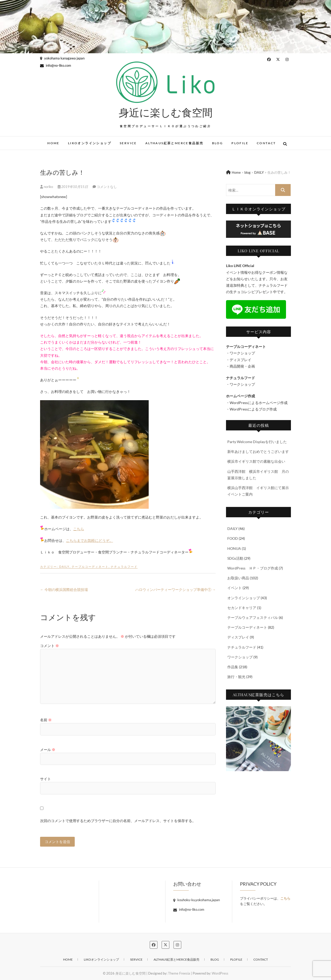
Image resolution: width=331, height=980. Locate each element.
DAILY (64, 567)
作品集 (233, 667)
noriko (47, 187)
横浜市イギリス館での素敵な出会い (256, 461)
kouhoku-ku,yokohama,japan (197, 900)
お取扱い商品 (238, 578)
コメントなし (107, 187)
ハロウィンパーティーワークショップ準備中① (175, 590)
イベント (235, 588)
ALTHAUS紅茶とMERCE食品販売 (174, 143)
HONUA (234, 548)
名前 (46, 720)
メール (48, 750)
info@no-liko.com (56, 65)
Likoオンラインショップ (90, 143)
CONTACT (266, 143)
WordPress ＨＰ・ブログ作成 (253, 568)
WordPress (220, 973)
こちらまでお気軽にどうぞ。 (89, 540)
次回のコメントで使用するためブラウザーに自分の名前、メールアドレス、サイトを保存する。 (118, 821)
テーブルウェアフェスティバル (253, 617)
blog (218, 143)
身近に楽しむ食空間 (166, 112)
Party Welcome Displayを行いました (257, 442)
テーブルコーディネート (90, 567)
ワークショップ (240, 657)
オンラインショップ (244, 598)
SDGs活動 (235, 558)
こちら (79, 529)
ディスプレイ (238, 637)
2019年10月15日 (73, 187)
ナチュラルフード (124, 567)
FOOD (233, 538)
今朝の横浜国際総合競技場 (64, 590)
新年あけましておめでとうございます (258, 451)
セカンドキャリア (242, 608)
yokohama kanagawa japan (62, 58)
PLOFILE (240, 143)
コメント (50, 646)
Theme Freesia (179, 973)
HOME (53, 143)
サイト (46, 779)
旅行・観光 (236, 677)
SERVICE (128, 143)
